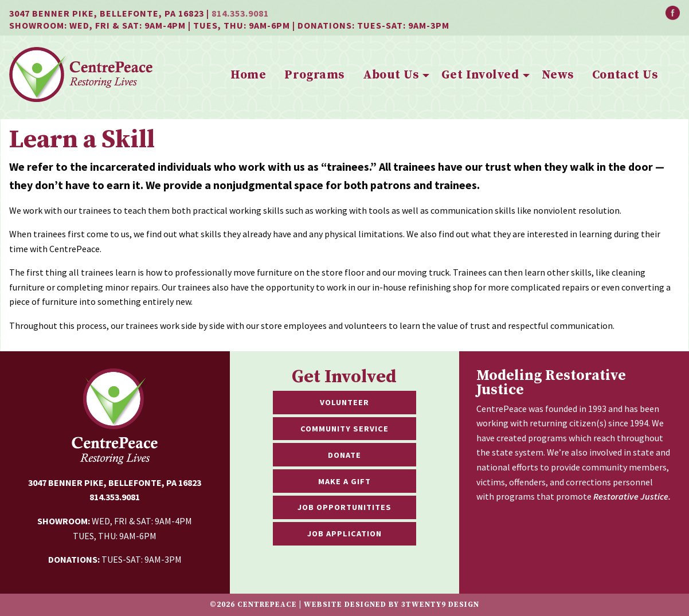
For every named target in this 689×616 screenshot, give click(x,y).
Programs (314, 75)
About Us (391, 75)
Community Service (344, 429)
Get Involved (480, 75)
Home (248, 75)
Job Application (344, 533)
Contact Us (625, 75)
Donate (344, 455)
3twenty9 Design (440, 605)
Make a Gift (344, 481)
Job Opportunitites (344, 507)
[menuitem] (248, 76)
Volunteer (344, 402)
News (558, 75)
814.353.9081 (240, 13)
